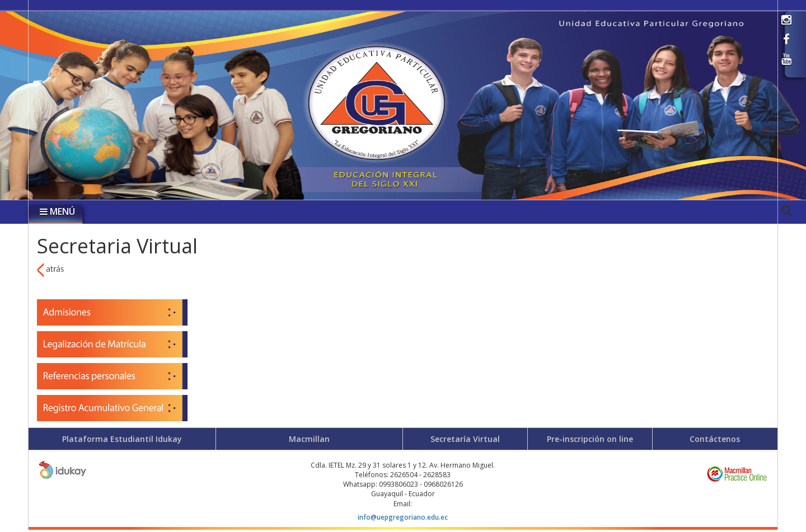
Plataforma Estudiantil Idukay (122, 439)
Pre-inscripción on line (590, 439)
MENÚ (57, 211)
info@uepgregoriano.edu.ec (403, 517)
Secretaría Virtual (465, 439)
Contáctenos (715, 439)
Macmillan (309, 439)
